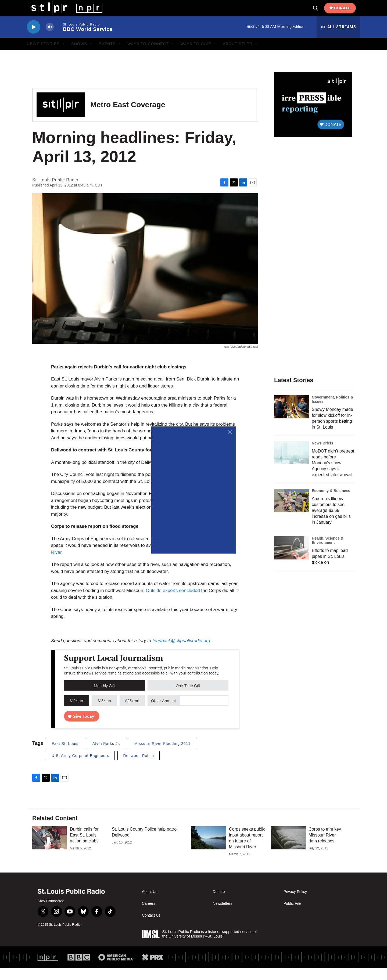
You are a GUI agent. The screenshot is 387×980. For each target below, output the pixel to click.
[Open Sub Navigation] (64, 56)
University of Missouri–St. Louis (196, 948)
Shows (79, 56)
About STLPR (238, 56)
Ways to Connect (148, 56)
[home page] (62, 14)
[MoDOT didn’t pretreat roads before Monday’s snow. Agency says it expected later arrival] (292, 465)
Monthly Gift (104, 697)
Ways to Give (196, 56)
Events (107, 56)
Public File (292, 916)
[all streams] (338, 39)
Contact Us (151, 927)
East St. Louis (65, 756)
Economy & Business (331, 503)
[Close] (230, 432)
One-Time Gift (188, 697)
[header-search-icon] (320, 14)
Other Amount (164, 712)
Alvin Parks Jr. (106, 756)
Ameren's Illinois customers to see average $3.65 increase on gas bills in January (331, 523)
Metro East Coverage (128, 117)
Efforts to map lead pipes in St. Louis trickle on (330, 568)
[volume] (50, 39)
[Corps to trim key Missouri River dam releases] (288, 850)
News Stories (43, 56)
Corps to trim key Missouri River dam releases (325, 847)
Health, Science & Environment (328, 552)
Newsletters (222, 916)
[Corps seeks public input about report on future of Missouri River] (209, 850)
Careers (149, 916)
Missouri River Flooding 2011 (162, 756)
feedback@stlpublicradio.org (181, 653)
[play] (34, 39)
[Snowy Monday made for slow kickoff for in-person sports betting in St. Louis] (292, 419)
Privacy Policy (295, 904)
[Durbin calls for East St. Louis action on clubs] (50, 850)
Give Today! (82, 728)
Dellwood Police (139, 768)
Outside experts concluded (173, 603)
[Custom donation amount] (204, 713)
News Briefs (322, 455)
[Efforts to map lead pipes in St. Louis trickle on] (292, 560)
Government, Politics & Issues (332, 411)
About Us (150, 904)
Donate (347, 14)
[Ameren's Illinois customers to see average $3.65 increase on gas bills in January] (292, 512)
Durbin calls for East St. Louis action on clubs (84, 847)
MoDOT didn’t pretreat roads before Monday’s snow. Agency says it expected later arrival (333, 475)
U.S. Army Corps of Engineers (80, 768)
